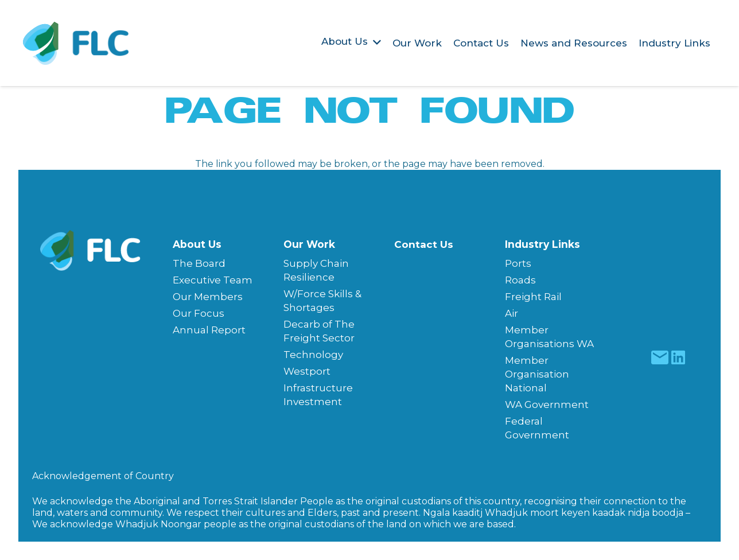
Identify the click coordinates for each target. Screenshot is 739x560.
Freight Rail (533, 297)
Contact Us (424, 244)
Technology (313, 355)
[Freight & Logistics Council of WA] (76, 43)
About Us (197, 244)
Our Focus (199, 313)
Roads (520, 280)
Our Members (208, 297)
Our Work (309, 244)
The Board (199, 263)
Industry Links (542, 244)
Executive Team (213, 280)
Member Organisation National (537, 374)
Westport (307, 371)
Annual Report (209, 330)
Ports (518, 263)
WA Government (547, 405)
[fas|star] (660, 357)
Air (512, 313)
